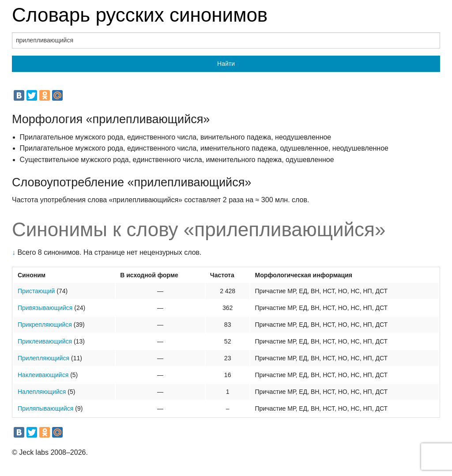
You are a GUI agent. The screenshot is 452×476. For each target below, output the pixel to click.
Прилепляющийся (43, 358)
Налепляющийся (42, 392)
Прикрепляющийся (45, 325)
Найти (226, 64)
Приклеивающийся (45, 341)
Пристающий (36, 291)
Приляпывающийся (45, 408)
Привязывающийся (45, 308)
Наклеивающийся (43, 375)
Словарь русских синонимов (140, 15)
